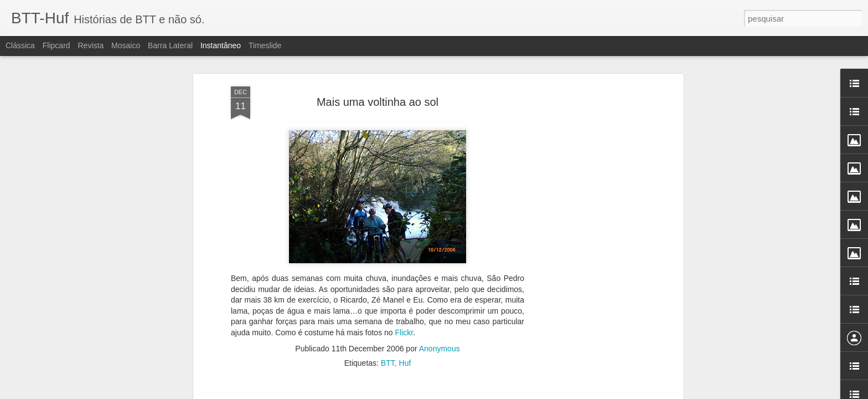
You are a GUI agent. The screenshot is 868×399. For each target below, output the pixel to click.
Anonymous (440, 278)
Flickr (404, 262)
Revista (91, 45)
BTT (388, 292)
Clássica (20, 45)
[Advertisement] (585, 190)
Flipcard (56, 45)
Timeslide (265, 45)
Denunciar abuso (522, 393)
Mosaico (126, 45)
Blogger (485, 393)
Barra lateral (170, 45)
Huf (405, 292)
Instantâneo (221, 45)
